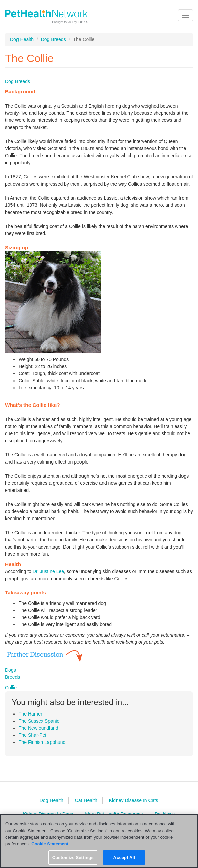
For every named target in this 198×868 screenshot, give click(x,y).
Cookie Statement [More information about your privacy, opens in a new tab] (50, 844)
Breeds (12, 677)
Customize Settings (73, 857)
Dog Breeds (54, 39)
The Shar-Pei (32, 735)
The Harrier (30, 714)
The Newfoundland (38, 728)
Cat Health (86, 800)
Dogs (11, 670)
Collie (11, 688)
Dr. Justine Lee (48, 571)
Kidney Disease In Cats (134, 800)
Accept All (124, 857)
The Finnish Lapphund (42, 742)
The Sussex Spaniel (40, 721)
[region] (99, 841)
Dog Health (22, 39)
